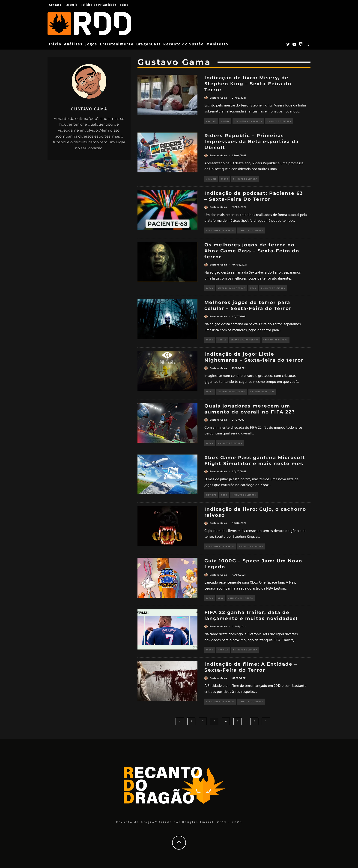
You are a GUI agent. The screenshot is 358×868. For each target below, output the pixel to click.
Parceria (71, 5)
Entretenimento (117, 44)
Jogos (91, 44)
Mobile (221, 340)
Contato (55, 5)
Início (55, 44)
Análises (73, 44)
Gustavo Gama (218, 98)
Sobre (124, 5)
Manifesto (217, 44)
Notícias (211, 495)
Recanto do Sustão (183, 44)
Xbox (251, 288)
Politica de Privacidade (99, 5)
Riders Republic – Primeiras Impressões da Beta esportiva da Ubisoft (252, 142)
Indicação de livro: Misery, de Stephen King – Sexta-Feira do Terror (248, 84)
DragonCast (148, 44)
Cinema (225, 121)
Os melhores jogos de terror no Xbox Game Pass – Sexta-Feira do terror (252, 251)
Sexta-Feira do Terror (248, 121)
